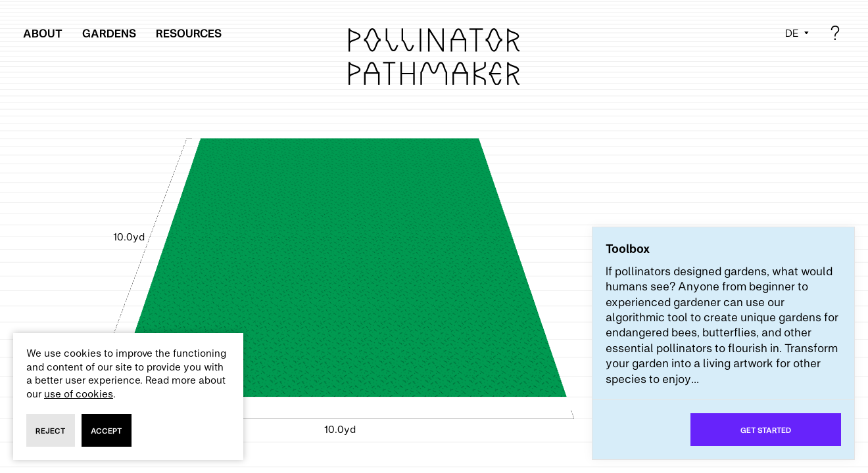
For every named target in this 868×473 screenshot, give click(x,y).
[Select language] (798, 33)
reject (50, 430)
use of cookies (79, 393)
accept (106, 430)
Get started (766, 430)
